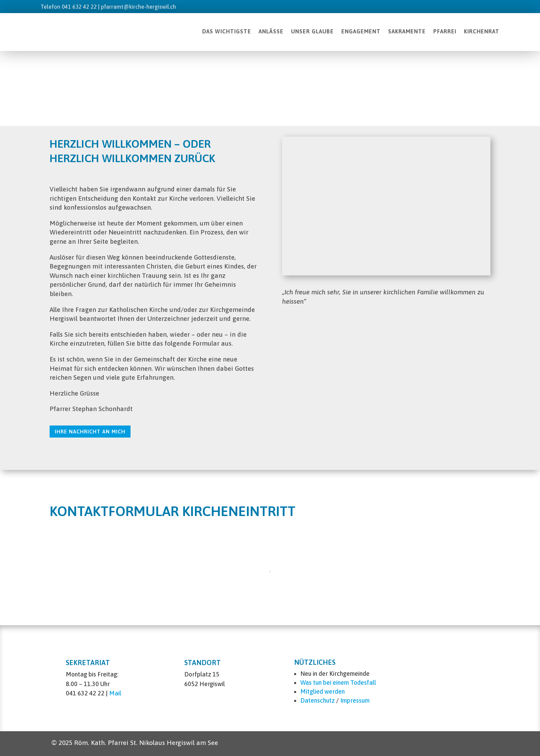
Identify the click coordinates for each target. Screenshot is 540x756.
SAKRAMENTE (407, 31)
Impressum (355, 700)
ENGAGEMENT (361, 31)
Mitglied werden (323, 691)
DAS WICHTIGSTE (227, 31)
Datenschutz (318, 700)
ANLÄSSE (271, 31)
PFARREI (445, 31)
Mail (115, 693)
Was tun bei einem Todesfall (338, 682)
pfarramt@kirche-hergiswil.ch (138, 7)
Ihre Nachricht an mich (90, 432)
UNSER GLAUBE (312, 31)
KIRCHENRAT (482, 31)
